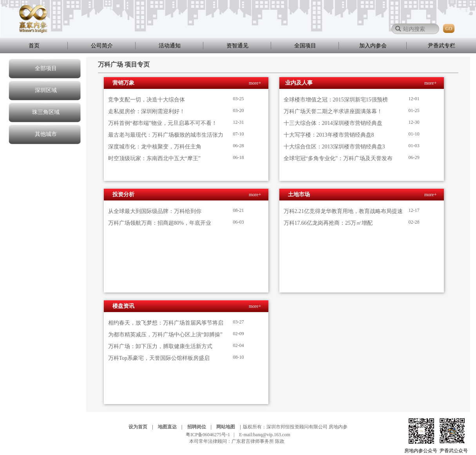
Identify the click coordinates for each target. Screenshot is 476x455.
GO (449, 29)
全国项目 (305, 46)
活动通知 (170, 46)
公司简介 (102, 46)
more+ (255, 83)
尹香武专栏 (442, 46)
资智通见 (237, 46)
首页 (34, 46)
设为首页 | (143, 427)
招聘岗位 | (201, 427)
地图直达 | (172, 427)
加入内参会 (373, 46)
